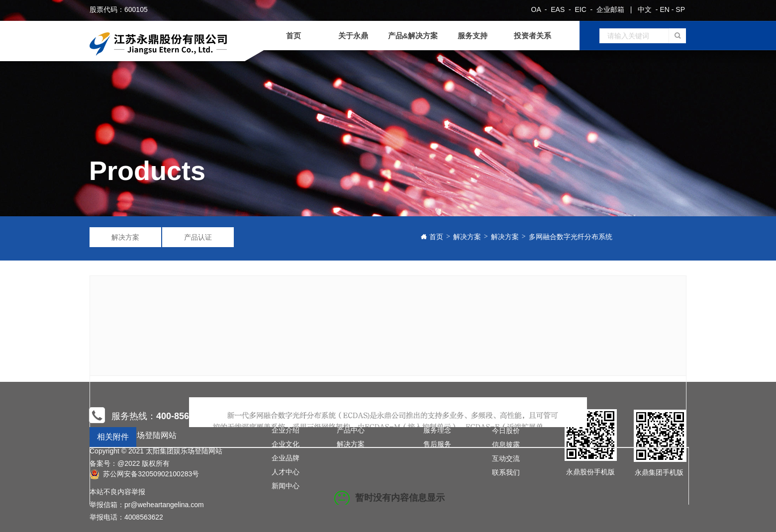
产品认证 (198, 237)
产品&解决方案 (413, 36)
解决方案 (125, 237)
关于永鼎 (353, 36)
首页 (293, 36)
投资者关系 (533, 36)
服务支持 (473, 36)
